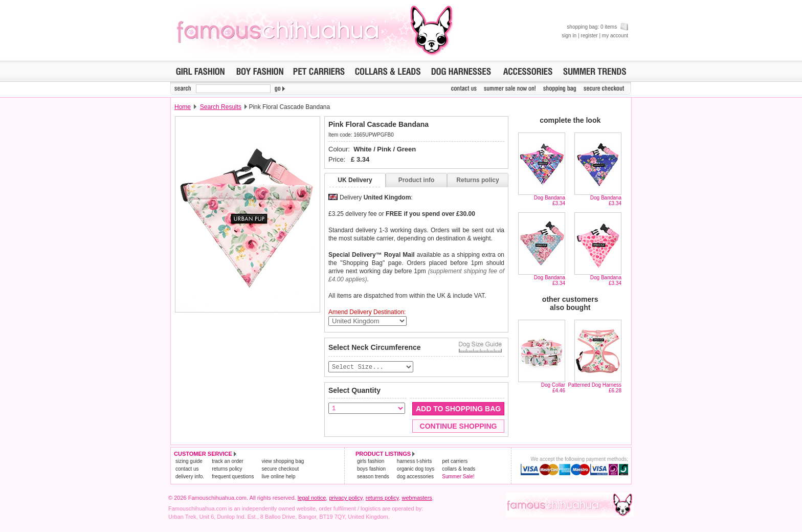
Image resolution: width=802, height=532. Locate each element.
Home (183, 107)
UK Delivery (355, 180)
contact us (187, 469)
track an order (228, 462)
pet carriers (455, 462)
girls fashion (371, 462)
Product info (417, 180)
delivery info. (190, 477)
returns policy (227, 469)
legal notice (312, 498)
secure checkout (280, 469)
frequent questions (233, 477)
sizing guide (189, 462)
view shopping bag (283, 462)
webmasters (417, 498)
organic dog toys (416, 469)
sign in (569, 36)
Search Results (221, 107)
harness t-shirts (414, 462)
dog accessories (415, 477)
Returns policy (477, 180)
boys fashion (371, 469)
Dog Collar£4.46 (553, 388)
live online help (278, 477)
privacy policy (346, 498)
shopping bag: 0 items (597, 27)
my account (615, 36)
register (589, 36)
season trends (373, 477)
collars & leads (459, 469)
